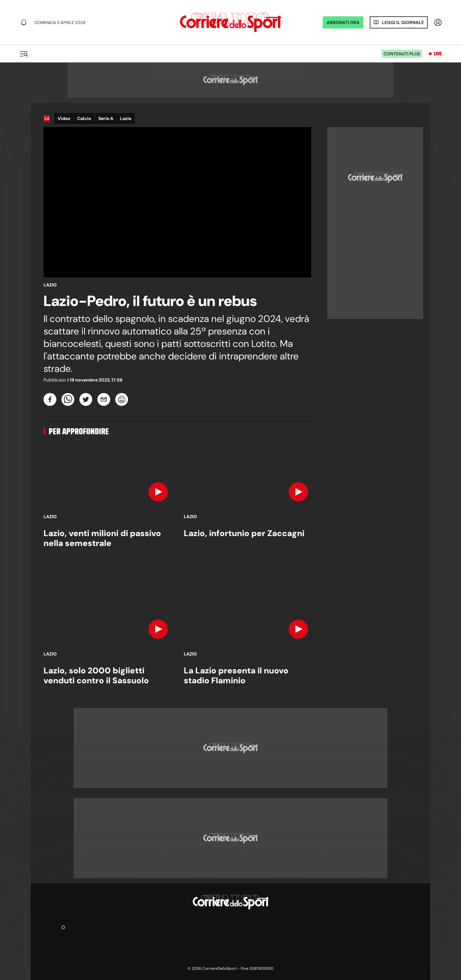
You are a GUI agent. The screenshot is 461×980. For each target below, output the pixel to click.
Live (438, 54)
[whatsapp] (68, 399)
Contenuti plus (402, 54)
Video (64, 118)
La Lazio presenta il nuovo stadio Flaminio (236, 675)
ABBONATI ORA (343, 22)
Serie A (106, 118)
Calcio (84, 118)
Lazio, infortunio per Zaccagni (244, 533)
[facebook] (50, 399)
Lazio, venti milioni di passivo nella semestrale (102, 538)
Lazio (126, 118)
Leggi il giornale (403, 22)
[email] (104, 399)
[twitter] (86, 399)
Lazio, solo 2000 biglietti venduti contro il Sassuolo (96, 675)
